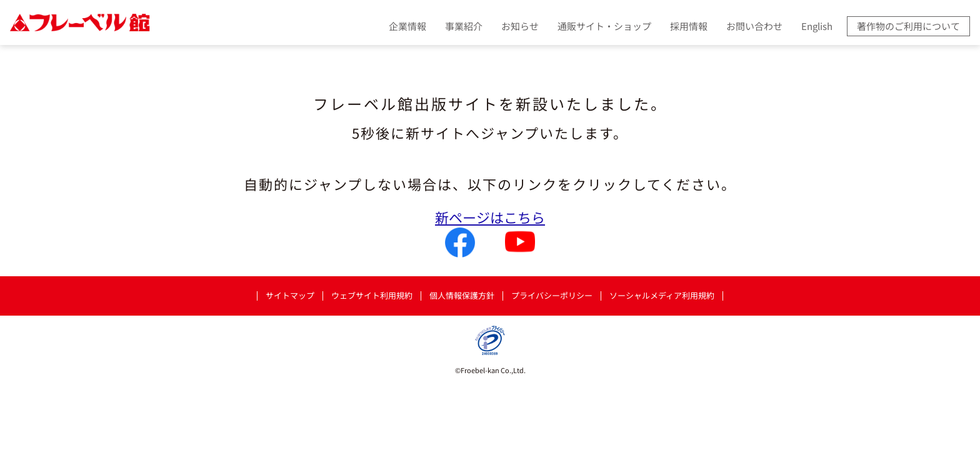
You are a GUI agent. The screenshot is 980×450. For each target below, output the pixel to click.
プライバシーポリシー (552, 296)
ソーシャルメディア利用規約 (662, 296)
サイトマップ (290, 296)
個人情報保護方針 (462, 296)
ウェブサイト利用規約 (372, 296)
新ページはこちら (490, 217)
